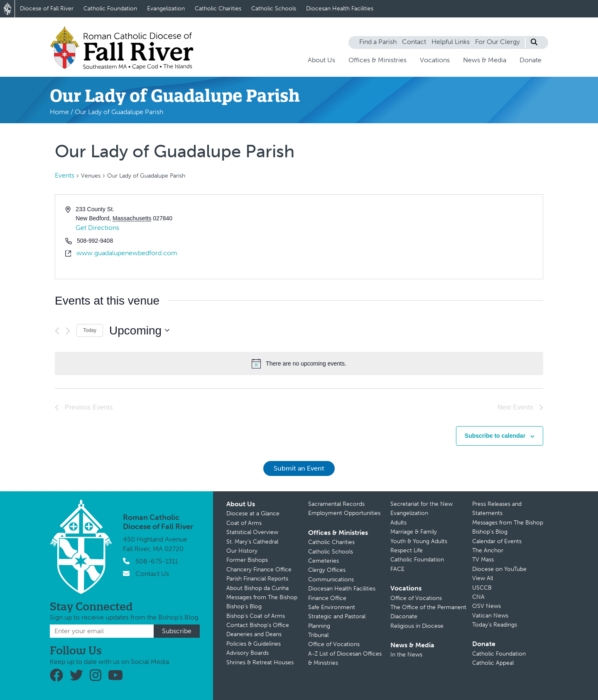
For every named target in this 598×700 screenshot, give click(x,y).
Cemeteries (324, 561)
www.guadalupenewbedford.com (127, 253)
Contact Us (152, 574)
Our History (242, 551)
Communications (331, 579)
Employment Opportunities (344, 513)
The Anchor (488, 550)
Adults (398, 523)
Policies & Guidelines (254, 644)
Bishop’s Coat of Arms (256, 616)
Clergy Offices (327, 570)
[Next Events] (68, 331)
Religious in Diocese (417, 626)
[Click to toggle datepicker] (139, 331)
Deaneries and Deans (254, 634)
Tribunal (318, 635)
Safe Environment (332, 607)
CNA (478, 597)
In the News (406, 655)
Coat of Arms (244, 523)
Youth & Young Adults (419, 541)
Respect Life (407, 550)
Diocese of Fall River (47, 9)
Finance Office (327, 598)
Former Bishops (247, 560)
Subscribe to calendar (495, 436)
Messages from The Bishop (262, 597)
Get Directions (97, 228)
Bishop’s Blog (244, 606)
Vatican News (490, 616)
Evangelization (166, 9)
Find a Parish (378, 42)
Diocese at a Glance (253, 513)
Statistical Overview (252, 532)
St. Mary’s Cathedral (252, 542)
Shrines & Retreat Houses (260, 662)
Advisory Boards (248, 653)
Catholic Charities (218, 9)
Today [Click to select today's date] (90, 330)
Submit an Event (299, 468)
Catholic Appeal (493, 663)
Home (59, 112)
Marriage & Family (414, 532)
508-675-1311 (157, 561)
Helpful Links (451, 42)
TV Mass (483, 560)
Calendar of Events (497, 541)
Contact (414, 42)
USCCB (482, 588)
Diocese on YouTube (499, 569)
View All (483, 578)
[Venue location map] (420, 237)
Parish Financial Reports (257, 579)
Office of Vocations (334, 644)
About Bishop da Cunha (257, 588)
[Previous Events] (57, 331)
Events (65, 175)
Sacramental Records (336, 504)
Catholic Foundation (110, 9)
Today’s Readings (495, 625)
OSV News (486, 606)
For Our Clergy (498, 42)
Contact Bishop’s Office (258, 625)
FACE (397, 569)
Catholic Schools (274, 9)
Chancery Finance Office (259, 570)
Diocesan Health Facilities (340, 9)
